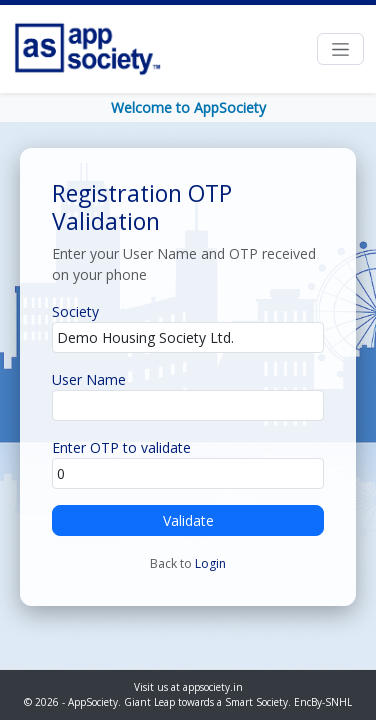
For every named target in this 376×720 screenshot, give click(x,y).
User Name (89, 379)
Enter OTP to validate (121, 447)
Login (210, 563)
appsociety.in (213, 687)
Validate (188, 520)
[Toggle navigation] (340, 49)
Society (75, 311)
